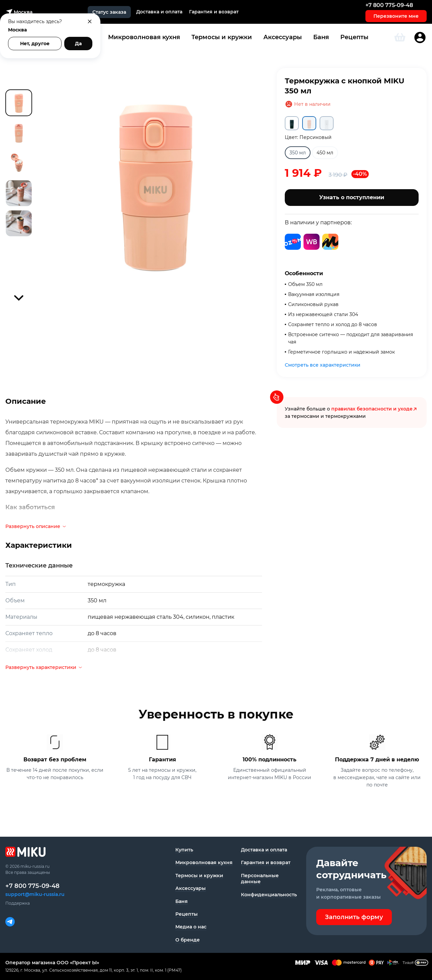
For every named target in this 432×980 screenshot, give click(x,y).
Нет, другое (35, 44)
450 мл (325, 153)
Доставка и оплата (159, 12)
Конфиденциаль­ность (269, 895)
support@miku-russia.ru (35, 894)
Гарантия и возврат (214, 12)
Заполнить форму (354, 917)
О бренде (188, 940)
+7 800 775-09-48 (389, 5)
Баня (321, 37)
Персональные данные (260, 879)
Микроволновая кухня (144, 37)
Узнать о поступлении (352, 197)
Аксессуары (283, 37)
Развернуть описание (36, 526)
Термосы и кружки (222, 37)
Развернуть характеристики (44, 667)
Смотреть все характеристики (323, 365)
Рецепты (354, 37)
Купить (184, 850)
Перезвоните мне (396, 16)
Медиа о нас (191, 927)
